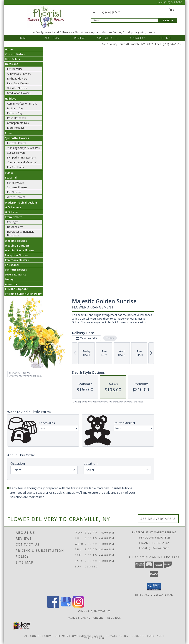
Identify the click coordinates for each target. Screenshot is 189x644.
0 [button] (172, 10)
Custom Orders (15, 54)
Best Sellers (12, 59)
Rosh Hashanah (16, 118)
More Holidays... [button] (17, 128)
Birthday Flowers (17, 79)
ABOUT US (52, 38)
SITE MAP (166, 38)
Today (110, 338)
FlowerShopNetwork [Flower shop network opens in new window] (86, 636)
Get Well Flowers (17, 88)
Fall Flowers (14, 192)
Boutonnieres (15, 227)
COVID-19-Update (16, 289)
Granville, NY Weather (94, 611)
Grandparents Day (18, 123)
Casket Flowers (16, 153)
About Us (11, 284)
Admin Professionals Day (22, 104)
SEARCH (168, 20)
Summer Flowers (17, 187)
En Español (12, 265)
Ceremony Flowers (17, 260)
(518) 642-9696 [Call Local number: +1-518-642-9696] (173, 2)
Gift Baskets (13, 207)
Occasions (11, 64)
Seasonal (11, 177)
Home (9, 49)
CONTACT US (137, 38)
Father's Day (15, 113)
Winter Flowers (16, 197)
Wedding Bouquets (17, 246)
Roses (9, 133)
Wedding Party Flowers (20, 250)
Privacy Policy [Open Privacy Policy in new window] (117, 636)
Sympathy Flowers (17, 138)
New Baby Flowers (18, 83)
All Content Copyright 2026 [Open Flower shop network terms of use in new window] (46, 636)
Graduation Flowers (19, 93)
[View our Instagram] (78, 607)
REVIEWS (80, 38)
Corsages (13, 222)
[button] (154, 587)
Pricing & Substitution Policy (23, 294)
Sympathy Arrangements (22, 157)
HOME (23, 38)
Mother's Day (15, 108)
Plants (9, 173)
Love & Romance (16, 274)
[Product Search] (125, 20)
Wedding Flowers (16, 241)
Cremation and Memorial (22, 162)
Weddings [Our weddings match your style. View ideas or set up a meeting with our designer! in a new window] (114, 618)
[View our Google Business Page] (66, 607)
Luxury (9, 279)
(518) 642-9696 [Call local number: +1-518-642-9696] (159, 548)
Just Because (15, 69)
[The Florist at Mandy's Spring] (45, 17)
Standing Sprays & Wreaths (23, 148)
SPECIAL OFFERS (109, 38)
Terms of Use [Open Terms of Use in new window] (95, 638)
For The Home (16, 167)
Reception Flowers (17, 255)
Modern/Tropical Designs (21, 203)
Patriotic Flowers (16, 270)
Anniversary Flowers (19, 74)
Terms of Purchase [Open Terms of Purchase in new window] (147, 636)
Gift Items (12, 212)
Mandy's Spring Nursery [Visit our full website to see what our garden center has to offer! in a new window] (86, 618)
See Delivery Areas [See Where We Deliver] (158, 519)
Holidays (11, 99)
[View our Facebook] (53, 607)
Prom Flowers (14, 217)
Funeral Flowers (17, 143)
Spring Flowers (16, 183)
